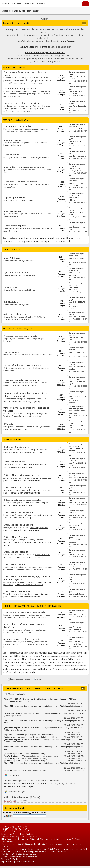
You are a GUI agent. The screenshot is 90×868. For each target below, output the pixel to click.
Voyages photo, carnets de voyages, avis (24, 612)
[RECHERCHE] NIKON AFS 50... (76, 643)
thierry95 (72, 364)
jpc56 (71, 139)
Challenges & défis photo (16, 447)
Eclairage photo (11, 352)
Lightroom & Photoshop (16, 273)
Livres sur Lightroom (74, 274)
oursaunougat (74, 195)
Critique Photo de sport (15, 462)
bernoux (6, 802)
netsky (71, 225)
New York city (78, 615)
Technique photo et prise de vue (20, 88)
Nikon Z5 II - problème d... (75, 92)
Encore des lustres (80, 478)
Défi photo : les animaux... (77, 449)
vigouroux (73, 423)
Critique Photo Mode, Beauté (18, 512)
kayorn (71, 104)
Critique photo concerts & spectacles (22, 500)
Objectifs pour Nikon (14, 198)
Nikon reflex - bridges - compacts (20, 182)
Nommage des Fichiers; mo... (76, 184)
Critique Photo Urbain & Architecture (22, 475)
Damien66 (73, 285)
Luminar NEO (10, 287)
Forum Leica (52, 238)
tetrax (46, 740)
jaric (71, 577)
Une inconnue (78, 515)
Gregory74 (59, 720)
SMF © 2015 (17, 854)
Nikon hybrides (11, 155)
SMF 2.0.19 (6, 854)
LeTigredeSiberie (75, 379)
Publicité (29, 834)
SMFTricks (14, 859)
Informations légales (10, 834)
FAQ (22, 834)
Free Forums (16, 857)
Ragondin (76, 527)
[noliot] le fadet (11, 737)
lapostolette (73, 256)
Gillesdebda (73, 270)
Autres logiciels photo (15, 314)
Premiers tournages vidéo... (76, 170)
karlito (14, 802)
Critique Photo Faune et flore (18, 525)
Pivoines (76, 567)
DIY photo (8, 424)
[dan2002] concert (80, 503)
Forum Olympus (67, 238)
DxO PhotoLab (11, 302)
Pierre (71, 394)
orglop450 (73, 350)
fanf (70, 612)
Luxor (71, 89)
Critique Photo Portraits (16, 552)
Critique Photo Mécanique (17, 591)
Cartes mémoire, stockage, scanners (22, 365)
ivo (70, 154)
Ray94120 (72, 513)
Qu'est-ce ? (77, 490)
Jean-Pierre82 (74, 181)
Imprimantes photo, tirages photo (21, 380)
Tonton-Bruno (74, 166)
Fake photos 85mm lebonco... (75, 628)
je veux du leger (79, 129)
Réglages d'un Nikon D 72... (76, 142)
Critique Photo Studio (14, 564)
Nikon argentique (12, 211)
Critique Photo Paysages (16, 537)
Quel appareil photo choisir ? (18, 126)
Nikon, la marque (12, 140)
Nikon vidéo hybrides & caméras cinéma (24, 167)
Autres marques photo (15, 226)
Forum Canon (24, 238)
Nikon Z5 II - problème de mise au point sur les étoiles (27, 706)
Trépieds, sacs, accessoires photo (20, 336)
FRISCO (72, 210)
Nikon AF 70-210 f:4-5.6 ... (35, 783)
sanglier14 (73, 314)
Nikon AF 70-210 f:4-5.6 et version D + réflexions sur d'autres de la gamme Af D (38, 699)
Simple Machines (29, 854)
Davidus (72, 335)
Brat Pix (72, 475)
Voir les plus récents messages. (19, 786)
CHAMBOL (73, 461)
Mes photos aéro (79, 594)
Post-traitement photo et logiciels (21, 103)
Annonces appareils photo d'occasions (23, 639)
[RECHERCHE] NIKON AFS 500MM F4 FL (22, 713)
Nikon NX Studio (12, 258)
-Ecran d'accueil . (79, 156)
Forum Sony (19, 241)
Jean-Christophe (75, 565)
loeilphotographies (76, 408)
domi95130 (73, 127)
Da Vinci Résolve (79, 317)
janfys (46, 728)
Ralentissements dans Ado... (77, 412)
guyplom (72, 300)
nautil (71, 74)
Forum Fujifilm (38, 238)
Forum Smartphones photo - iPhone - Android (48, 241)
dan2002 (72, 500)
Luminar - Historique (75, 288)
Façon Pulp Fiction (80, 554)
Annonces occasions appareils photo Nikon (38, 653)
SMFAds (5, 857)
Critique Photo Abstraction (17, 487)
